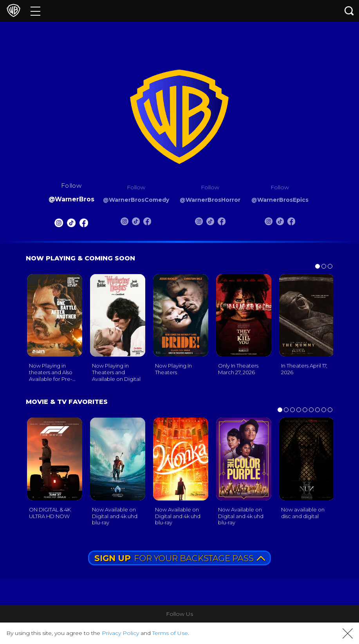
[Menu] (35, 11)
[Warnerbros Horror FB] (222, 223)
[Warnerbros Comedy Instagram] (124, 223)
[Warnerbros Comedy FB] (147, 223)
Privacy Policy (120, 633)
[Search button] (349, 11)
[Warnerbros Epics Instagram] (269, 223)
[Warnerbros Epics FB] (291, 223)
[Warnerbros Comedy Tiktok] (136, 223)
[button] (348, 633)
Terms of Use (170, 633)
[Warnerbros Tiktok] (71, 224)
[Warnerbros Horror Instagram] (199, 223)
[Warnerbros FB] (84, 224)
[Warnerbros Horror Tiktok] (210, 223)
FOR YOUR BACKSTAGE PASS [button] (180, 558)
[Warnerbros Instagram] (59, 224)
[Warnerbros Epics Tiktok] (280, 223)
